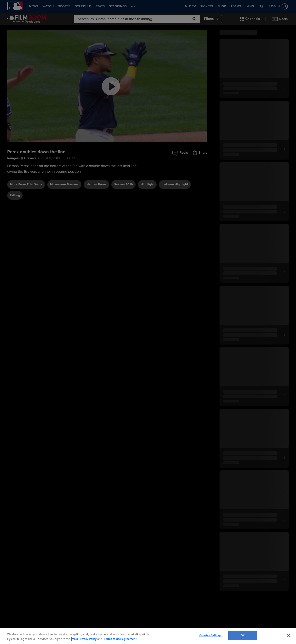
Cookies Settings (210, 635)
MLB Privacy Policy (84, 639)
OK (243, 635)
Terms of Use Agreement (120, 639)
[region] (148, 636)
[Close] (289, 635)
